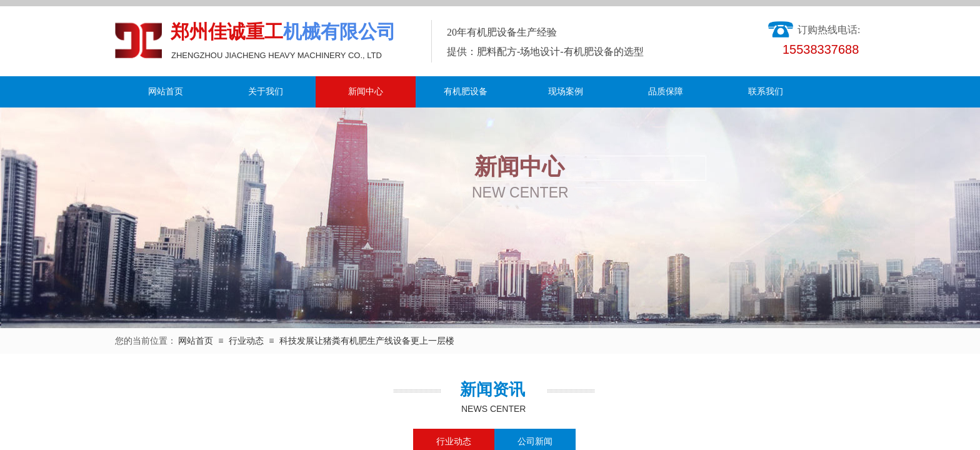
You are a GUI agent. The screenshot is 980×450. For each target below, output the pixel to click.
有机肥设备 (466, 92)
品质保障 (666, 92)
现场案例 (566, 92)
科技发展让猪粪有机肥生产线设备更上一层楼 (367, 341)
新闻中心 (366, 92)
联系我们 (766, 92)
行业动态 (246, 341)
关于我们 (266, 92)
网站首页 (166, 92)
